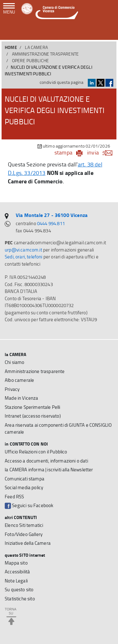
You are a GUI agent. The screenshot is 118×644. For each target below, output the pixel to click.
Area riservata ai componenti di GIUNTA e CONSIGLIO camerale (58, 429)
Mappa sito (16, 563)
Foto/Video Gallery (24, 534)
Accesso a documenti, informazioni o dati (46, 461)
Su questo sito (19, 590)
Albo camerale (19, 380)
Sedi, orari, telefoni (24, 257)
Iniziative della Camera (28, 543)
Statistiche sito (20, 599)
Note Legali (16, 581)
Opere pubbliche (31, 60)
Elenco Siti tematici (24, 525)
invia (102, 152)
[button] (109, 31)
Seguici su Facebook (29, 506)
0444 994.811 (51, 223)
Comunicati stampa (25, 479)
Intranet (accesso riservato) (33, 416)
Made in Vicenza (22, 398)
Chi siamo (15, 362)
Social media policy (24, 487)
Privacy (12, 389)
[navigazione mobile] (9, 9)
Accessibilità (17, 572)
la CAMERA (36, 47)
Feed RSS (14, 497)
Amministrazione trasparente (45, 54)
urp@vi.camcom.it (23, 250)
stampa (63, 152)
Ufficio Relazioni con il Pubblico (36, 452)
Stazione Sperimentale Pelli (33, 407)
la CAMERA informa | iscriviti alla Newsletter (49, 470)
